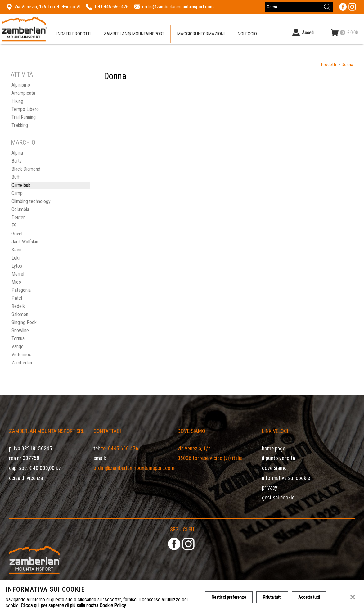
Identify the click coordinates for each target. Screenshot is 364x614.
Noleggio (247, 34)
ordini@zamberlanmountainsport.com (134, 468)
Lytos (17, 266)
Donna (347, 65)
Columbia (20, 209)
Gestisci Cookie (278, 498)
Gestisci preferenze (229, 597)
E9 (14, 226)
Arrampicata (23, 93)
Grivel (17, 234)
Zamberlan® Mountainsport (134, 34)
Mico (16, 282)
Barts (17, 161)
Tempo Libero (25, 109)
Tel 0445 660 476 (120, 449)
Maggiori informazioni (201, 34)
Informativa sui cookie (286, 478)
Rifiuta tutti (272, 597)
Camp (17, 193)
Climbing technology (31, 201)
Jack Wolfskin (25, 242)
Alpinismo (21, 85)
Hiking (17, 101)
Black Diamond (26, 169)
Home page (274, 449)
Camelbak (21, 185)
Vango (18, 347)
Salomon (20, 314)
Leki (16, 258)
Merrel (18, 274)
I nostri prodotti (73, 34)
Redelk (18, 306)
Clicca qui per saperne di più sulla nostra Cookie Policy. (74, 605)
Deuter (18, 217)
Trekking (20, 125)
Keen (16, 250)
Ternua (18, 339)
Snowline (20, 330)
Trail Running (24, 117)
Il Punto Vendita (279, 458)
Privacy (270, 488)
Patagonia (21, 290)
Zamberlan (22, 363)
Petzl (17, 298)
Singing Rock (24, 322)
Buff (16, 177)
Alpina (17, 153)
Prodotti (329, 65)
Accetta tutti (309, 597)
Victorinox (21, 355)
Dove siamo (274, 468)
